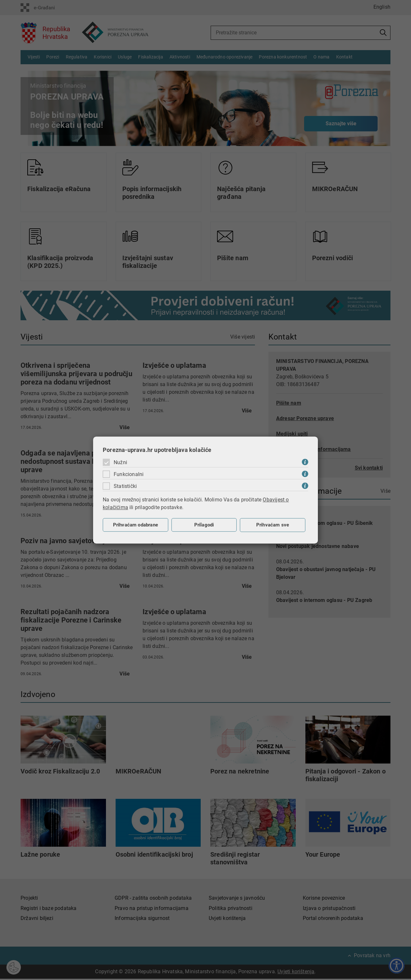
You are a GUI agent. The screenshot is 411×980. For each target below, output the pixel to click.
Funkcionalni (129, 474)
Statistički (125, 486)
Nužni (120, 462)
